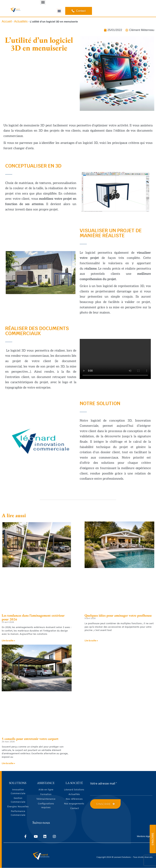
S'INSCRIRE (153, 839)
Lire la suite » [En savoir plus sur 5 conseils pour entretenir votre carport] (8, 764)
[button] (59, 11)
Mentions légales (145, 836)
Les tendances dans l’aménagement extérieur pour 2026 (33, 617)
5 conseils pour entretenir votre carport (30, 739)
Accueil (7, 21)
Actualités (21, 21)
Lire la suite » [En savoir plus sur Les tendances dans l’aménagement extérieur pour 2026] (8, 641)
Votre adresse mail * (103, 784)
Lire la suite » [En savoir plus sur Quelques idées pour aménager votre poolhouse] (91, 641)
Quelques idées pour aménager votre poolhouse (118, 615)
